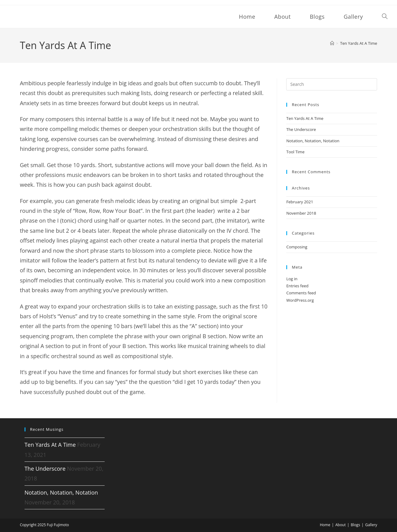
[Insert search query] (332, 84)
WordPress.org (300, 300)
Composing (297, 247)
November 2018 (301, 213)
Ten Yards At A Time (359, 43)
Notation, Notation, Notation (313, 141)
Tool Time (295, 152)
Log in (292, 279)
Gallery (371, 525)
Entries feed (297, 286)
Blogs (355, 525)
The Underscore (301, 129)
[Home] (332, 43)
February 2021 (300, 202)
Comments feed (301, 293)
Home (325, 525)
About (341, 525)
